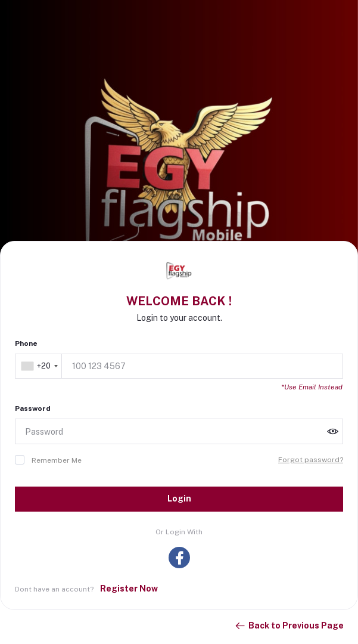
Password (33, 408)
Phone (26, 343)
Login (179, 499)
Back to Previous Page (289, 626)
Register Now (129, 589)
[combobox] (39, 366)
